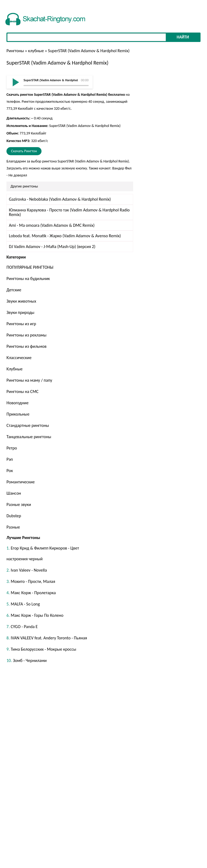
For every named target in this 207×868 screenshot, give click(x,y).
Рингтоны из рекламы (26, 335)
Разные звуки (19, 504)
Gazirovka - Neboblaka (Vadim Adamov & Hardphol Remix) (60, 199)
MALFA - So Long (25, 604)
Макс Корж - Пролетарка (33, 593)
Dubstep (14, 516)
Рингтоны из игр (21, 324)
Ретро (12, 448)
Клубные (15, 369)
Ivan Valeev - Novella (29, 570)
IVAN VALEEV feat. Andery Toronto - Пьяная (49, 638)
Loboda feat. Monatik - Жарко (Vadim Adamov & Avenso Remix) (65, 236)
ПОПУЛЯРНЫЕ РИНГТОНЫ (30, 267)
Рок (10, 471)
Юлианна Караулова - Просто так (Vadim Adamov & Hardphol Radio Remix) (69, 212)
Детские (14, 290)
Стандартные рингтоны (28, 425)
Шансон (14, 493)
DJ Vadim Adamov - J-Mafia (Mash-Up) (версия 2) (52, 247)
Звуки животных (21, 301)
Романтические (21, 482)
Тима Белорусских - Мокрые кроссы (44, 649)
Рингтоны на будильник (28, 279)
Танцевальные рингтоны (29, 437)
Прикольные (18, 414)
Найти (183, 37)
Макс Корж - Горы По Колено (37, 615)
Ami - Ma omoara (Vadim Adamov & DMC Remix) (52, 225)
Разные (13, 527)
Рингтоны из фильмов (27, 346)
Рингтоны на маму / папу (29, 380)
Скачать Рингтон (24, 151)
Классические (19, 358)
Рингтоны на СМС (23, 392)
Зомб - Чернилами (30, 660)
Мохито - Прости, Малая (33, 581)
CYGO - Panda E (24, 627)
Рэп (10, 459)
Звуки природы (20, 312)
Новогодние (18, 403)
